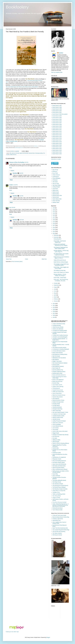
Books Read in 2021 (57, 147)
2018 (54, 224)
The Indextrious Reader (58, 484)
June (55, 291)
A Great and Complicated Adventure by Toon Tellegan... (61, 245)
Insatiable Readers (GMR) (58, 416)
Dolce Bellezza (56, 399)
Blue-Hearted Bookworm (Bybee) (60, 363)
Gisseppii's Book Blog (57, 409)
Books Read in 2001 (57, 112)
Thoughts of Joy (56, 492)
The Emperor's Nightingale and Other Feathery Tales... (61, 248)
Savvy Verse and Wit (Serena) (59, 464)
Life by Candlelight (57, 424)
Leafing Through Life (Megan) (59, 421)
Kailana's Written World (58, 417)
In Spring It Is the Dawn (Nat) (59, 414)
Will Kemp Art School (57, 535)
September (57, 285)
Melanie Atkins (56, 194)
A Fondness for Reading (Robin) (60, 331)
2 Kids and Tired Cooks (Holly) (59, 515)
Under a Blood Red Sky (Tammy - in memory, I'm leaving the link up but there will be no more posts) (61, 505)
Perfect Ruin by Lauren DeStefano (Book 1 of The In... (61, 258)
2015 (54, 230)
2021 (54, 218)
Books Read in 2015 (57, 137)
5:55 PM (26, 162)
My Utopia (55, 438)
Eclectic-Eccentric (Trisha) (58, 400)
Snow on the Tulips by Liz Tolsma (61, 272)
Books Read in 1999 (57, 109)
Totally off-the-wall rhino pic (60, 260)
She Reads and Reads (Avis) (59, 466)
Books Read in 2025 (57, 154)
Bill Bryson (55, 171)
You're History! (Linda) (57, 510)
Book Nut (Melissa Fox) (58, 370)
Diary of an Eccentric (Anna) (59, 395)
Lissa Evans (55, 189)
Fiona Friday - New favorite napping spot (60, 242)
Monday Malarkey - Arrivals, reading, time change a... (60, 275)
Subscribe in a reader (56, 159)
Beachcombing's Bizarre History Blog (61, 517)
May (55, 293)
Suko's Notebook (56, 476)
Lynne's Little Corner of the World (60, 431)
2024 (54, 212)
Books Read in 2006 (57, 121)
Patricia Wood (56, 197)
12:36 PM (15, 185)
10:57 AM (22, 220)
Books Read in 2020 (57, 145)
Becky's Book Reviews (58, 353)
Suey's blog (55, 474)
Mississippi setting (39, 153)
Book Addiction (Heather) (58, 366)
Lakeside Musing (56, 419)
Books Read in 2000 (57, 111)
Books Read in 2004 (57, 118)
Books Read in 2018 (57, 142)
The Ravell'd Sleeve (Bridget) (59, 487)
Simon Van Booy (56, 201)
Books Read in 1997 (57, 106)
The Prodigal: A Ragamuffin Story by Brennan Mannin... (61, 265)
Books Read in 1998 (57, 107)
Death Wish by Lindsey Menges (61, 262)
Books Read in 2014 (57, 135)
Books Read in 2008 (57, 124)
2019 (54, 222)
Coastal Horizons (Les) (58, 390)
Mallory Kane (55, 190)
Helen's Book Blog (57, 411)
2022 (54, 216)
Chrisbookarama (56, 388)
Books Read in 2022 (57, 149)
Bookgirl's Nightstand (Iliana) (59, 372)
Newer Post (9, 259)
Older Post (44, 259)
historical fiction (32, 153)
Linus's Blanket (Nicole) (58, 426)
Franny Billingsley (56, 178)
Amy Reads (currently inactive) (59, 347)
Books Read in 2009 (57, 126)
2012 (54, 303)
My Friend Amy (56, 436)
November (56, 237)
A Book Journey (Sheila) (58, 327)
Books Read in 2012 (57, 131)
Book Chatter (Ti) (56, 368)
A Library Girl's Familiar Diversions (60, 335)
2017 (54, 226)
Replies (12, 171)
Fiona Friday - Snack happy (60, 278)
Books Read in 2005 (57, 119)
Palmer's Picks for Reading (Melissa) (61, 443)
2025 (54, 210)
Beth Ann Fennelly (16, 153)
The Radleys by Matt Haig (60, 270)
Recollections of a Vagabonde (59, 457)
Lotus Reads (55, 430)
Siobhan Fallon (56, 202)
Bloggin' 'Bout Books (57, 361)
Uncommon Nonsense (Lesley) (59, 502)
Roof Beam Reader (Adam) (59, 462)
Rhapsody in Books (57, 459)
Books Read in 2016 (57, 138)
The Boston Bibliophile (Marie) (59, 480)
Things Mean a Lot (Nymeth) (59, 491)
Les (10, 207)
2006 (54, 315)
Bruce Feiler (55, 173)
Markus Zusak (56, 192)
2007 (54, 313)
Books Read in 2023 (57, 150)
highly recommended (24, 153)
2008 (54, 311)
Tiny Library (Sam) (57, 496)
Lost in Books (56, 428)
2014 (54, 232)
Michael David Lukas (57, 195)
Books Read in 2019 (57, 143)
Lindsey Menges (56, 187)
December (56, 235)
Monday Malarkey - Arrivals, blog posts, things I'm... (61, 251)
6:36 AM (13, 207)
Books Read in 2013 (57, 133)
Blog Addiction (56, 359)
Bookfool (15, 173)
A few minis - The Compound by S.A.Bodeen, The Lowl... (61, 280)
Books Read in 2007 (57, 123)
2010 (54, 307)
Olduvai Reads (56, 442)
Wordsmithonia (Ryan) (58, 508)
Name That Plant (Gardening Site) (60, 528)
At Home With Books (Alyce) (59, 351)
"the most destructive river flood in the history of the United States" (22, 87)
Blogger (48, 637)
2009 (54, 309)
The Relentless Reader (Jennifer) (60, 489)
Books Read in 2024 (57, 152)
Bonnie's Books (56, 365)
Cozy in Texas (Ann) (57, 393)
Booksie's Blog (56, 383)
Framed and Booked (57, 407)
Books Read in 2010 (57, 128)
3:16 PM (21, 196)
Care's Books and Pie (57, 385)
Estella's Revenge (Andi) (58, 402)
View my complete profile (57, 72)
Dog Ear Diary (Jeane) (58, 397)
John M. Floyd (56, 183)
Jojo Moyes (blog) (57, 185)
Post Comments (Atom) (17, 262)
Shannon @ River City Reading (17, 162)
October (56, 283)
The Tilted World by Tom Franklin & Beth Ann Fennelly (61, 254)
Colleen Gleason (56, 175)
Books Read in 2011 (57, 130)
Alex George (55, 170)
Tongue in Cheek (56, 498)
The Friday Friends (57, 482)
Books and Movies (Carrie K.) (59, 375)
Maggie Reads (56, 433)
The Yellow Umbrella (57, 533)
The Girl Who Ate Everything (59, 532)
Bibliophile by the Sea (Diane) (59, 358)
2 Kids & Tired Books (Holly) (59, 324)
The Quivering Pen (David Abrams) (60, 485)
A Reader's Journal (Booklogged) (60, 337)
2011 (54, 305)
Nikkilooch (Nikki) (56, 440)
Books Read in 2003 (57, 116)
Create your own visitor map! (12, 632)
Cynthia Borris (56, 177)
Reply (11, 168)
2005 (54, 317)
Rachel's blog (56, 448)
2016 (54, 228)
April (55, 295)
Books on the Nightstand (58, 380)
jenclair (11, 185)
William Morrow (13, 155)
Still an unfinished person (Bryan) (60, 469)
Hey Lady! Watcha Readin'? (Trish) (60, 412)
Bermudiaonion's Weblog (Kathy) (60, 354)
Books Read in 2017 (57, 140)
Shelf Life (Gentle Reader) (58, 468)
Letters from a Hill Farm (58, 423)
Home (27, 259)
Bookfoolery (17, 7)
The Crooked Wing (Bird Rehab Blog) (61, 530)
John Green (55, 182)
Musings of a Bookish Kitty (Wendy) (60, 435)
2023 (54, 214)
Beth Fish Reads (56, 356)
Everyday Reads (56, 404)
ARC (10, 153)
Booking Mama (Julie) (57, 373)
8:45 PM (21, 173)
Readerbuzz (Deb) (57, 453)
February (56, 299)
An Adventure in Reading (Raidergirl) (61, 349)
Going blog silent (57, 239)
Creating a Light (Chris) (58, 519)
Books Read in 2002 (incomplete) (60, 114)
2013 (54, 234)
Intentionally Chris (57, 520)
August (56, 287)
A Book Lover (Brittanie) (58, 329)
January (56, 301)
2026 (54, 208)
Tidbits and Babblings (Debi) (59, 494)
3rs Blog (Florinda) (57, 325)
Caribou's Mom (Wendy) (58, 387)
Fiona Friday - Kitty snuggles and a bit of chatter (61, 268)
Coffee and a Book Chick (58, 392)
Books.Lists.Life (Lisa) (57, 381)
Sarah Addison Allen (57, 199)
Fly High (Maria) (56, 405)
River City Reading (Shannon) (59, 461)
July (55, 289)
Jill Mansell (55, 180)
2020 (54, 220)
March (55, 297)
